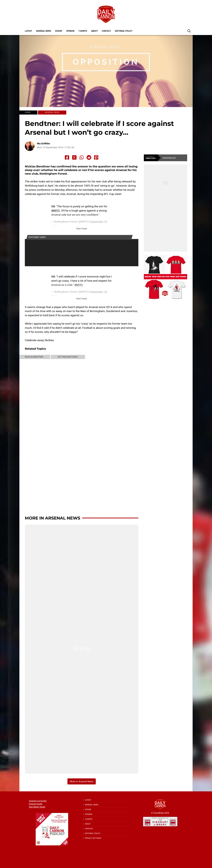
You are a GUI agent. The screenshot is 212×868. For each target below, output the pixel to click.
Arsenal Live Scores (38, 801)
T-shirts (83, 31)
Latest (28, 31)
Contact (106, 31)
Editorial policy (124, 31)
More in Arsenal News (52, 518)
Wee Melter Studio (37, 807)
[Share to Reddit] (89, 157)
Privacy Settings (93, 838)
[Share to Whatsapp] (82, 157)
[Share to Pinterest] (96, 157)
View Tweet (82, 229)
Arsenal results (36, 804)
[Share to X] (74, 157)
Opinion (70, 31)
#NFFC (56, 211)
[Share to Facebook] (67, 157)
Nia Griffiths (44, 144)
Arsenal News (44, 31)
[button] (189, 31)
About (94, 31)
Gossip (59, 31)
